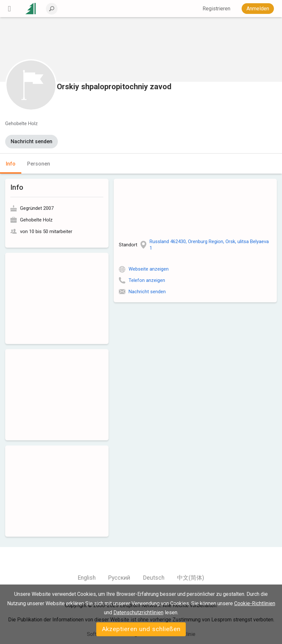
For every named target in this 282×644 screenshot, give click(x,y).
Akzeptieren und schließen (141, 629)
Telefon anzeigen (147, 280)
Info (11, 164)
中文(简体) (191, 578)
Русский (119, 578)
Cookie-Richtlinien (255, 603)
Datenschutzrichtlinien (138, 612)
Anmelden (258, 9)
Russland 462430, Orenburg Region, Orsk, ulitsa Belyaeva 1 (209, 245)
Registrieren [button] (216, 9)
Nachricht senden (31, 141)
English (87, 578)
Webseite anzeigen (149, 269)
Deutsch (154, 578)
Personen (39, 164)
